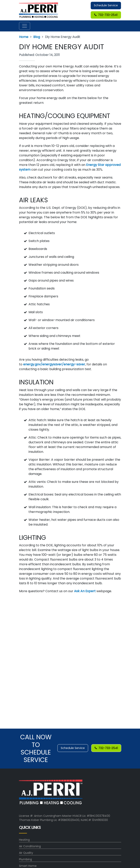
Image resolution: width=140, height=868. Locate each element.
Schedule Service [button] (106, 5)
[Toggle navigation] (25, 26)
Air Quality (26, 853)
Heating (24, 840)
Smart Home (28, 866)
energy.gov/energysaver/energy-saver (54, 364)
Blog (37, 37)
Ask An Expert (84, 591)
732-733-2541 (106, 15)
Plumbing (25, 859)
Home (24, 37)
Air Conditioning (30, 846)
